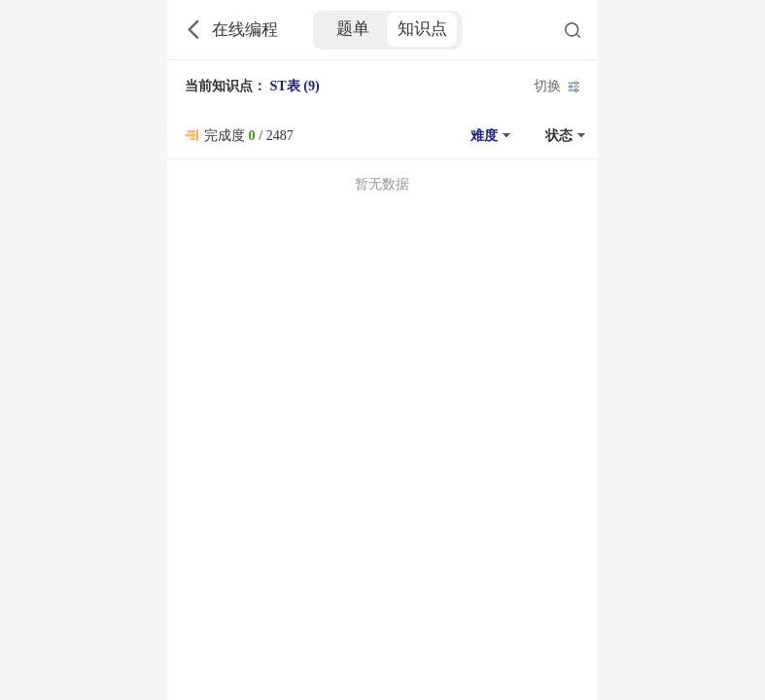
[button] (488, 135)
